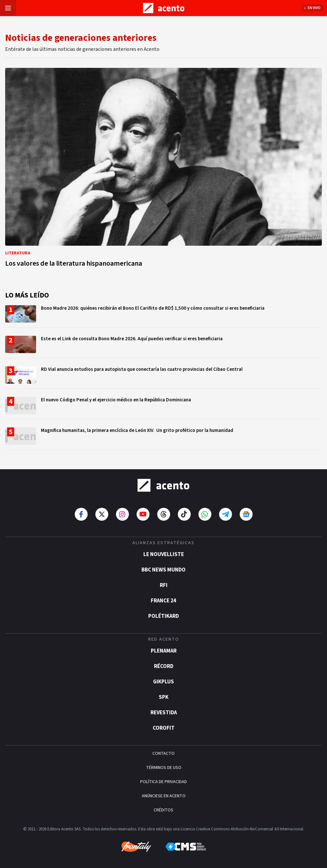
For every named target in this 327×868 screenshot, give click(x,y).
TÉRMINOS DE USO (164, 768)
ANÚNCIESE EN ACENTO (164, 796)
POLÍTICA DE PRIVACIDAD (163, 782)
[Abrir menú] (8, 8)
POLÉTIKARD (163, 616)
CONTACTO (163, 754)
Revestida (164, 713)
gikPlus (163, 682)
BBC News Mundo (163, 570)
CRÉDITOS (163, 810)
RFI (164, 585)
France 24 (163, 601)
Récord (164, 666)
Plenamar (164, 651)
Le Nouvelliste (164, 554)
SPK (164, 697)
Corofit (164, 728)
